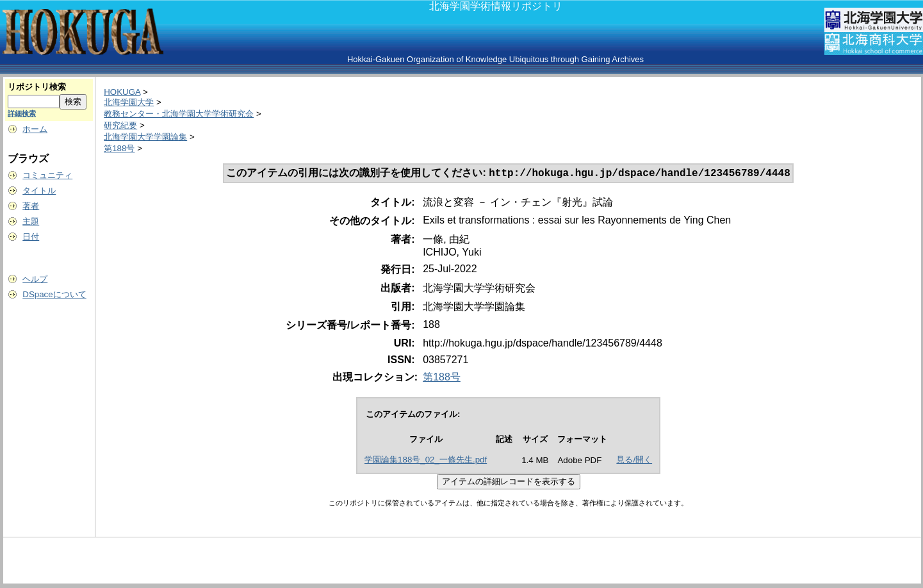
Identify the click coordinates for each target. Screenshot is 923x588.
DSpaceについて (54, 294)
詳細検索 (22, 113)
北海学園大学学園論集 (145, 137)
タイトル (39, 191)
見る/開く (634, 461)
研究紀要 (120, 125)
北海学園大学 (129, 102)
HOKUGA (122, 92)
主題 (31, 221)
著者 (31, 206)
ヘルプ (35, 279)
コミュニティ (47, 175)
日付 (31, 237)
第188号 (119, 148)
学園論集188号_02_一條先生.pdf (426, 461)
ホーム (35, 129)
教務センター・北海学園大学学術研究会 (179, 114)
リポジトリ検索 (37, 87)
